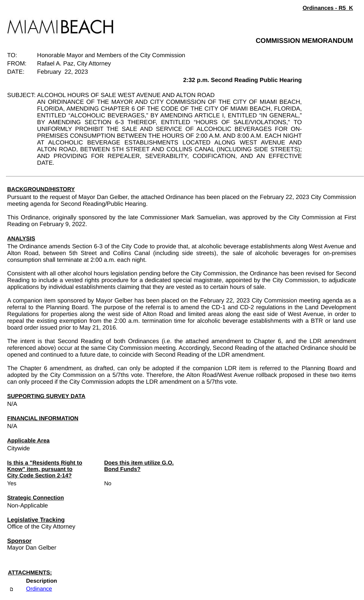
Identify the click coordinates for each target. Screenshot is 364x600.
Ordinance (39, 589)
